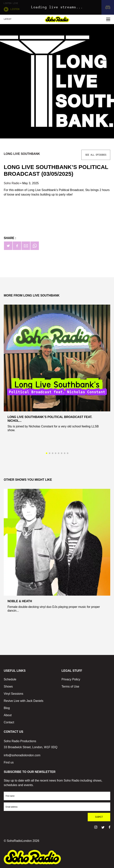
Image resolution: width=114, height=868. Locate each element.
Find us (9, 762)
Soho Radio (12, 183)
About (8, 715)
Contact (9, 722)
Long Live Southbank (22, 154)
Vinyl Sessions (14, 694)
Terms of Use (70, 687)
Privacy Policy (71, 679)
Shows (8, 687)
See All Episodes (96, 155)
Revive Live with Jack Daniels (24, 701)
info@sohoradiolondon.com (22, 755)
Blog (7, 708)
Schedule (10, 679)
